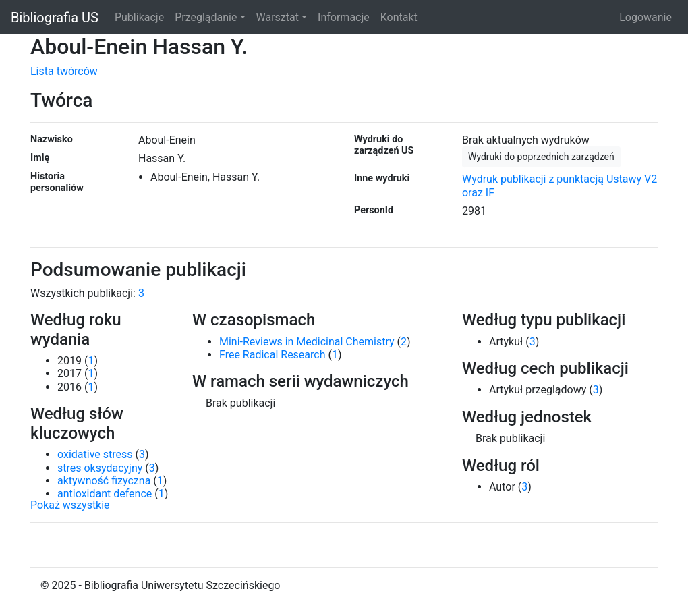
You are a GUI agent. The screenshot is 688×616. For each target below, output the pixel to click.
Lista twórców (64, 71)
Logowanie (646, 17)
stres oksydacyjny (100, 468)
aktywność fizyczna (104, 481)
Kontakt (399, 17)
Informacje (344, 17)
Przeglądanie (206, 17)
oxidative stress (95, 454)
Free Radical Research (273, 355)
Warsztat (278, 17)
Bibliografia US (55, 18)
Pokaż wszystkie (70, 505)
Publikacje (139, 17)
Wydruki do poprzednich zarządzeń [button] (541, 157)
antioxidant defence (105, 494)
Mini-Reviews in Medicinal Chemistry (307, 342)
